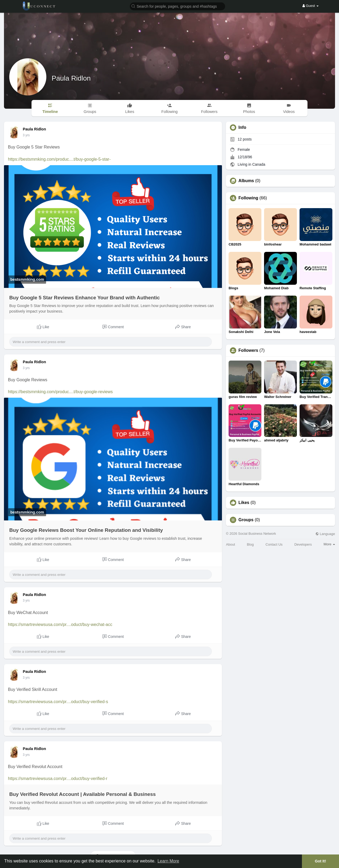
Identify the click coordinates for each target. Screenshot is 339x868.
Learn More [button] (168, 861)
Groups (246, 520)
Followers (248, 350)
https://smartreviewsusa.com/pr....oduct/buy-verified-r (58, 779)
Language (325, 534)
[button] (177, 6)
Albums (246, 181)
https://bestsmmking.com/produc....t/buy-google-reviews (60, 392)
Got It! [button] (320, 861)
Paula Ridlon (71, 78)
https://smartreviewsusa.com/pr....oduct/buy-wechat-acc (60, 624)
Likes (244, 503)
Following (248, 198)
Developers (303, 544)
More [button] (329, 544)
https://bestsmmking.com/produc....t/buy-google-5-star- (59, 159)
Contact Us (274, 544)
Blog (250, 544)
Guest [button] (311, 6)
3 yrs (26, 135)
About (230, 544)
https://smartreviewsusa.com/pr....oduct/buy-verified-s (58, 702)
